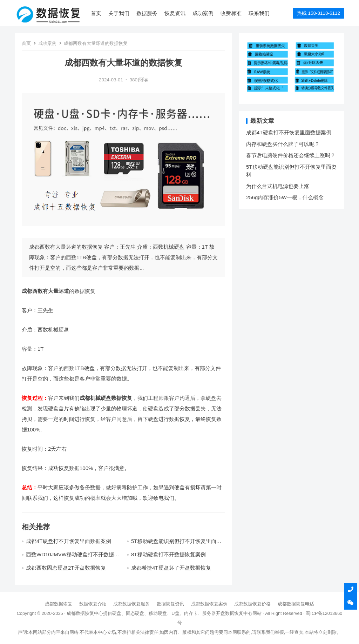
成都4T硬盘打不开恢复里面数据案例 (69, 541)
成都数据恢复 (59, 604)
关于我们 (119, 13)
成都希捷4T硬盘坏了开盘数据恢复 (171, 568)
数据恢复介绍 (93, 604)
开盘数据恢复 (230, 613)
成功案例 (203, 13)
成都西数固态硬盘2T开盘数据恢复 (66, 568)
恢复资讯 (175, 13)
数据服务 (147, 13)
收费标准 (231, 13)
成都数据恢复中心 (85, 613)
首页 (96, 13)
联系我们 (259, 13)
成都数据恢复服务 (131, 604)
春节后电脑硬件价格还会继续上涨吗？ (291, 155)
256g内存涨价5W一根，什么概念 (285, 197)
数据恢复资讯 (170, 604)
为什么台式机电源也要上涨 (278, 186)
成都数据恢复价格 (252, 604)
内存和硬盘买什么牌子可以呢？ (283, 144)
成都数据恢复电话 (296, 604)
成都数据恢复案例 (209, 604)
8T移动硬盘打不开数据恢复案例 (168, 554)
